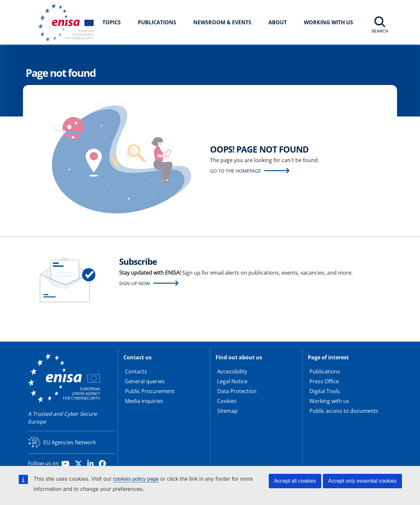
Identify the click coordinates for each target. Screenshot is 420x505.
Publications (157, 22)
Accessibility (232, 371)
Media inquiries (144, 401)
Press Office (324, 381)
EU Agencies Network (70, 442)
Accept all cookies (295, 481)
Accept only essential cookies (362, 481)
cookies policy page (136, 479)
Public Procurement (150, 391)
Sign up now (135, 283)
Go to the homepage (235, 171)
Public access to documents (344, 411)
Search (380, 31)
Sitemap (227, 411)
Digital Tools (325, 391)
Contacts (136, 371)
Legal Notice (232, 381)
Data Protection (237, 391)
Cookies (227, 401)
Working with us (329, 401)
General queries (145, 381)
